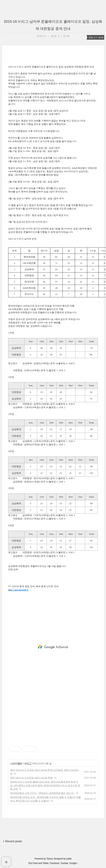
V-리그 (28, 763)
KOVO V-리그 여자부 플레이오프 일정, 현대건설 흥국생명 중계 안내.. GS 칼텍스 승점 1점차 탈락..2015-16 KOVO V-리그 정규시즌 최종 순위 (45, 785)
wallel (69, 859)
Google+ (73, 863)
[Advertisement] (53, 647)
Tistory (50, 859)
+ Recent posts (12, 841)
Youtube (64, 863)
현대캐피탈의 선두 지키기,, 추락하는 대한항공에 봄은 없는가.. (42, 793)
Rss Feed (33, 863)
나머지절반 (16, 763)
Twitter (46, 863)
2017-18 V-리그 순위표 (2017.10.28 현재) (31, 778)
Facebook (55, 863)
